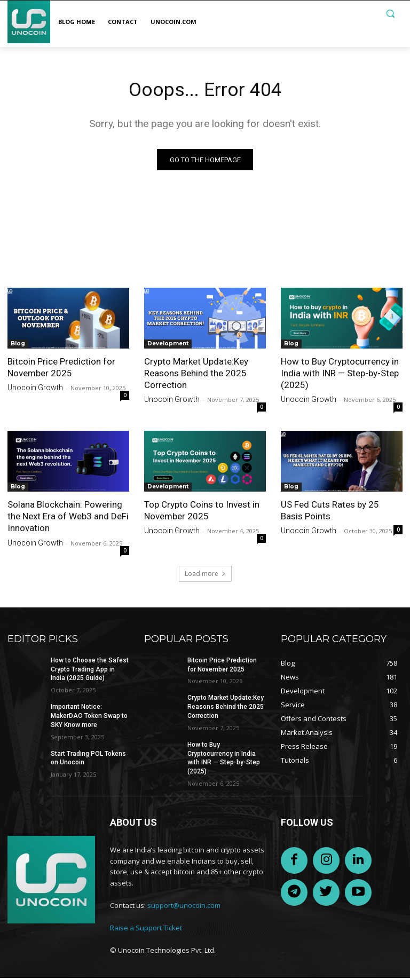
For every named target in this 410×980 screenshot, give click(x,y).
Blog (18, 346)
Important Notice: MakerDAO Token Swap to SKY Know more (89, 718)
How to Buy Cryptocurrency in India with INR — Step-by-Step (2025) (340, 375)
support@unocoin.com (184, 907)
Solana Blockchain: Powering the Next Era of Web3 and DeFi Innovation (68, 519)
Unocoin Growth (35, 390)
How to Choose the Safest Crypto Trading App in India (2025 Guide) (90, 671)
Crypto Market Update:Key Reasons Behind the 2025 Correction (196, 375)
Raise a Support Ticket (146, 930)
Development (168, 346)
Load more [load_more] (205, 576)
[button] (390, 14)
